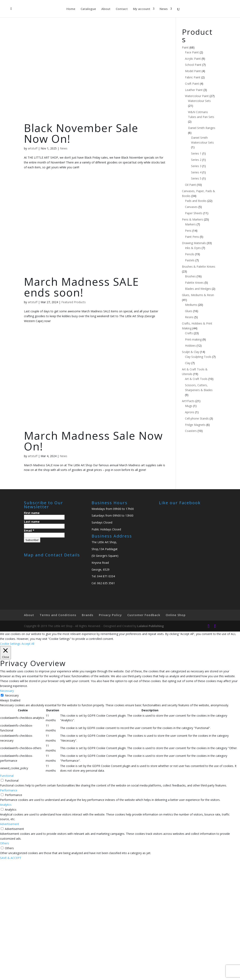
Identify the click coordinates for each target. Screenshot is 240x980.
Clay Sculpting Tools (198, 357)
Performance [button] (9, 790)
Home (71, 9)
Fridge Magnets (195, 425)
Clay (188, 363)
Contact (122, 9)
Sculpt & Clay (191, 352)
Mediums (191, 305)
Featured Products (74, 302)
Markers (190, 224)
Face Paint (192, 52)
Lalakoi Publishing (151, 626)
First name (32, 513)
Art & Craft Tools (196, 379)
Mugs (189, 406)
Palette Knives (194, 283)
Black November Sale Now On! (81, 133)
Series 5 (196, 178)
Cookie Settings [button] (10, 644)
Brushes (190, 276)
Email (29, 531)
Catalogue (88, 9)
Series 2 (196, 160)
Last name (32, 522)
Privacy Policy (110, 615)
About (106, 9)
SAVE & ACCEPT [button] (11, 858)
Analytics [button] (6, 805)
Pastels (190, 260)
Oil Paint (190, 185)
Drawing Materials (194, 243)
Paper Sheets (194, 213)
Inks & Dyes (193, 248)
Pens (188, 231)
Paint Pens (192, 237)
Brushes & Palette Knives (199, 267)
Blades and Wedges (198, 289)
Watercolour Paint (197, 96)
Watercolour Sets (199, 101)
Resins (189, 317)
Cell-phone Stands (197, 418)
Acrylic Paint (193, 59)
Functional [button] (7, 776)
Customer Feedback (144, 615)
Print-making (193, 339)
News (164, 9)
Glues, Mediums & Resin (198, 295)
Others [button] (4, 843)
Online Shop (176, 615)
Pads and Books (196, 201)
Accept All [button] (28, 644)
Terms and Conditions (58, 615)
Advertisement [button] (10, 824)
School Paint (193, 65)
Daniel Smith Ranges (202, 128)
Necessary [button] (7, 691)
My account (142, 9)
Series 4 (196, 172)
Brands (88, 615)
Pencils (190, 254)
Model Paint (193, 71)
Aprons (190, 412)
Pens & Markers (192, 219)
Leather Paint (194, 90)
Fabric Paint (193, 77)
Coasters (191, 431)
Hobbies (190, 346)
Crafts (189, 333)
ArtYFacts (188, 401)
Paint (185, 47)
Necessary (12, 695)
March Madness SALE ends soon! (81, 287)
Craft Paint (192, 84)
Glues (189, 311)
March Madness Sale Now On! (93, 441)
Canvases (191, 207)
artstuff (33, 148)
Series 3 (196, 166)
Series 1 (196, 153)
